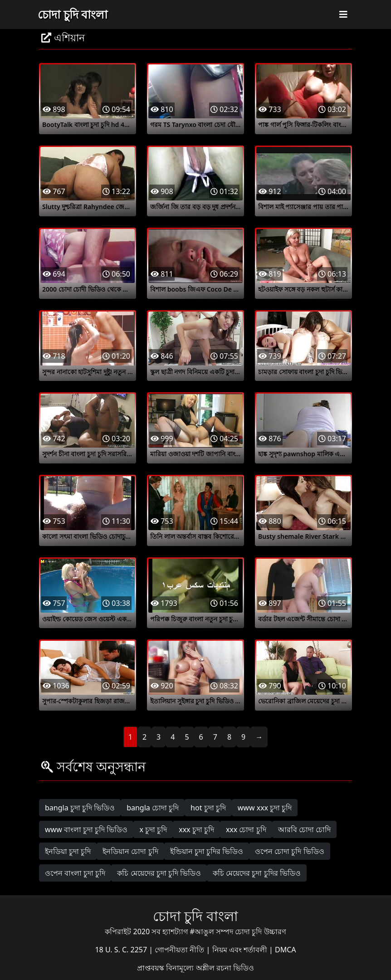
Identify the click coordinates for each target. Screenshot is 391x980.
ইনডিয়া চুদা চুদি (68, 851)
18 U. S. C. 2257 (122, 950)
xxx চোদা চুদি (246, 829)
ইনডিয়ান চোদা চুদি (130, 851)
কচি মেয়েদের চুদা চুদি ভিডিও (159, 873)
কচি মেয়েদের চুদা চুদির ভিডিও (257, 873)
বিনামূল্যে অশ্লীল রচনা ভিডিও (210, 968)
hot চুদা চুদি (208, 808)
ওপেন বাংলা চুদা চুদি (75, 873)
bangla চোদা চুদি (153, 808)
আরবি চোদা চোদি (304, 829)
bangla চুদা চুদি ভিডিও (80, 808)
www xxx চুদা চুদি (265, 808)
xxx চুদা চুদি (196, 829)
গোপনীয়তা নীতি (180, 950)
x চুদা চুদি (153, 829)
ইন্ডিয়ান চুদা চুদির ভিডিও (207, 851)
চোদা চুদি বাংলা (73, 14)
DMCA (286, 950)
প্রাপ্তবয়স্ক (152, 968)
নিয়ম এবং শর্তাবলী (241, 950)
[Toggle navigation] (343, 15)
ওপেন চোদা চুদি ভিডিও (289, 851)
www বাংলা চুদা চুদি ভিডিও (86, 829)
